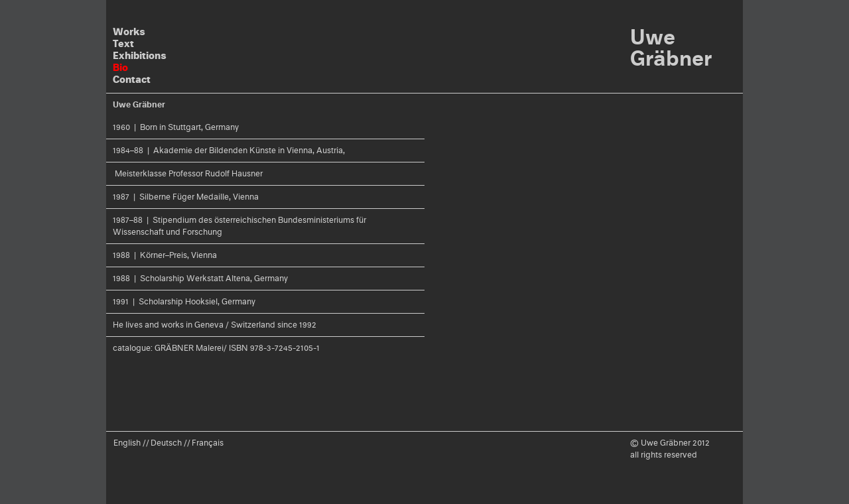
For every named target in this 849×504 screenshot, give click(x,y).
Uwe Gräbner (671, 47)
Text (123, 43)
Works (129, 31)
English (127, 443)
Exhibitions (140, 55)
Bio (120, 67)
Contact (132, 79)
